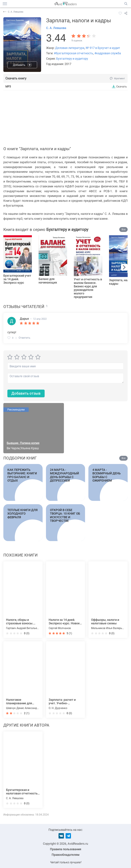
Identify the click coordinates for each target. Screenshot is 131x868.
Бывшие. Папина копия (23, 443)
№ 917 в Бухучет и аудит (103, 48)
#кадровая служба (108, 53)
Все (124, 229)
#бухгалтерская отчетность (73, 53)
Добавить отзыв (26, 394)
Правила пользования (66, 849)
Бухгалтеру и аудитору (72, 59)
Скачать (122, 86)
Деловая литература (70, 48)
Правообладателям (66, 855)
